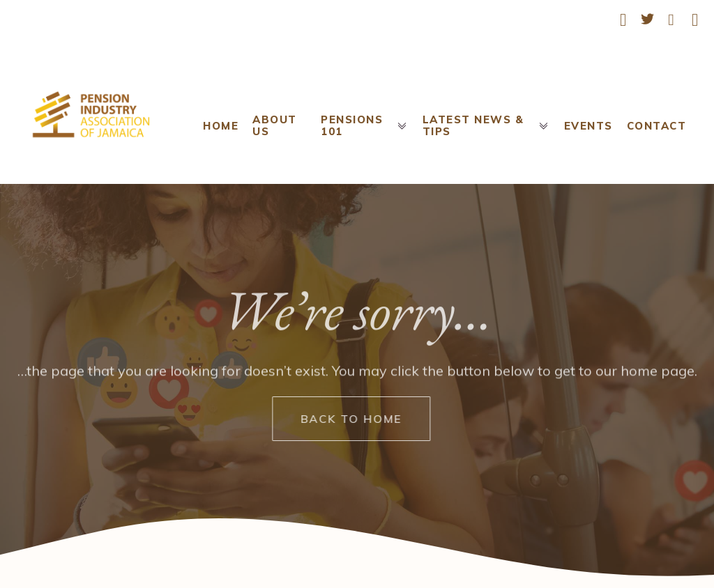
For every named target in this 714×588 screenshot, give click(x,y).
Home (221, 126)
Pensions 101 (365, 125)
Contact (657, 126)
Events (588, 126)
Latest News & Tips (486, 125)
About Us (275, 125)
